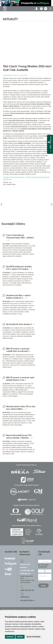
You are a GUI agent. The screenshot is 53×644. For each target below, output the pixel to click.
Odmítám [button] (20, 637)
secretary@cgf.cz (27, 600)
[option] (14, 205)
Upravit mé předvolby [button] (33, 637)
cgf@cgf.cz (25, 597)
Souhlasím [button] (10, 637)
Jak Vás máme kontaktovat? (43, 566)
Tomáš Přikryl (8, 75)
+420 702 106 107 (27, 590)
